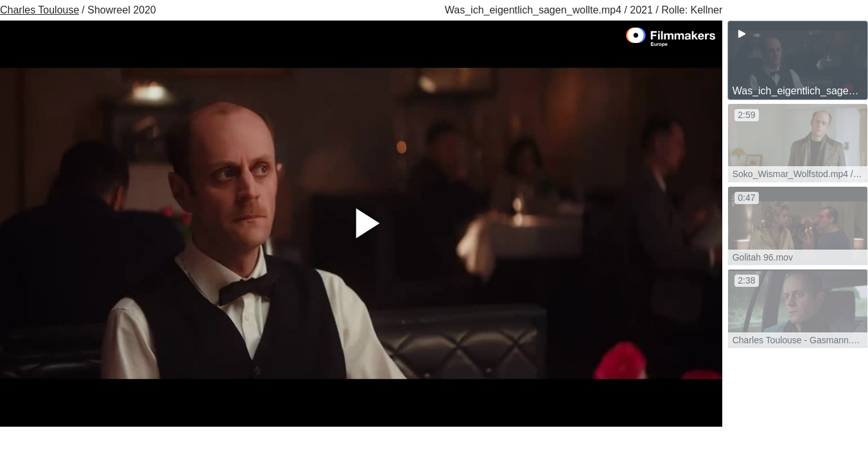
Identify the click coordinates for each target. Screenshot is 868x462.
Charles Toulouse (39, 10)
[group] (798, 60)
